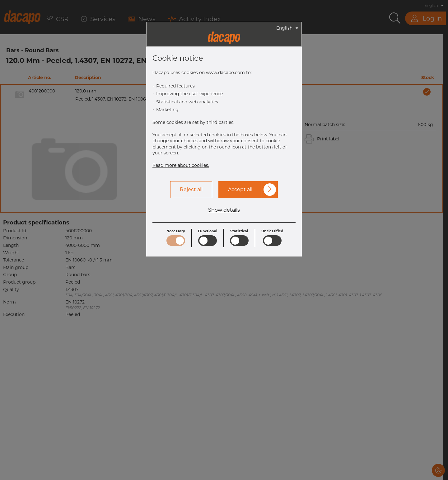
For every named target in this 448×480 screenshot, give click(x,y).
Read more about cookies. (181, 165)
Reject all (191, 189)
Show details (224, 210)
